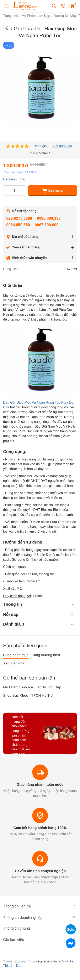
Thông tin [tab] (39, 604)
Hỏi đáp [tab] (39, 614)
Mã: (32, 153)
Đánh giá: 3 (42, 146)
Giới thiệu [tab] (39, 285)
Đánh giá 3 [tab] (39, 624)
